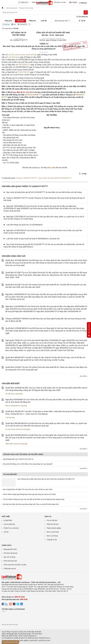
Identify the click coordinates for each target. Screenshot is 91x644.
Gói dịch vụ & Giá (60, 2)
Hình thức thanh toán (10, 553)
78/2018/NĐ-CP (24, 65)
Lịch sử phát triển (9, 524)
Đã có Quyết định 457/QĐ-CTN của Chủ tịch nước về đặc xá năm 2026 (28, 489)
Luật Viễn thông (14, 57)
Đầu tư (8, 406)
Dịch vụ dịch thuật (53, 532)
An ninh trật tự (10, 394)
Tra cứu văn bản (52, 520)
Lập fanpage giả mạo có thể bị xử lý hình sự (18, 459)
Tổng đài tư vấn (52, 540)
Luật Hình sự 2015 (44, 640)
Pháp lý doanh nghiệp (54, 528)
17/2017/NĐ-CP (24, 72)
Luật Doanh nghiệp (22, 640)
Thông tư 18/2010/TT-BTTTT (27, 178)
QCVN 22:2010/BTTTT (33, 95)
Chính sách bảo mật (10, 561)
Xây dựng (24, 406)
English (73, 2)
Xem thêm (84, 376)
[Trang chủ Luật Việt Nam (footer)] (45, 577)
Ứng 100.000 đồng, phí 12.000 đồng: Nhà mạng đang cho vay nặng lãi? (28, 464)
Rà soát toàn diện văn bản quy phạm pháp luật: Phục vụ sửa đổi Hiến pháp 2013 (31, 504)
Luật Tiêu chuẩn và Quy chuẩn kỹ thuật (22, 55)
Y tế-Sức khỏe (10, 418)
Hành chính (9, 444)
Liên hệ (6, 532)
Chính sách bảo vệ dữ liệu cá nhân (15, 565)
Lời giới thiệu (8, 520)
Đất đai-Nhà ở (15, 406)
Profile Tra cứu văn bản (11, 528)
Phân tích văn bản (53, 524)
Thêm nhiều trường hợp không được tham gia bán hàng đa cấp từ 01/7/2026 (29, 494)
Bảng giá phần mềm (10, 549)
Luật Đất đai (33, 640)
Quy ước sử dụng (9, 557)
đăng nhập (51, 168)
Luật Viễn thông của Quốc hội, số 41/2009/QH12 (24, 225)
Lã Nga (83, 174)
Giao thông (19, 394)
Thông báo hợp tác (10, 569)
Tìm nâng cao (82, 17)
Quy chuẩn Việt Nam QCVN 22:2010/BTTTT (55, 178)
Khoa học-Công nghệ (23, 429)
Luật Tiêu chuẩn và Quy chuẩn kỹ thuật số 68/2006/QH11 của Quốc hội (33, 239)
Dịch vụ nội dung (52, 536)
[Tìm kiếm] (86, 12)
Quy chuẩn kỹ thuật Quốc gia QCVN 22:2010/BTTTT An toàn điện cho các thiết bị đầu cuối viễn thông (44, 192)
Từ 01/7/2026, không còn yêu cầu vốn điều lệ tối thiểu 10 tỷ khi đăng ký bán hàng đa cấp (34, 499)
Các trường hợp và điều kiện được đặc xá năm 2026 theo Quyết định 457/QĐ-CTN (46, 479)
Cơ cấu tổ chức (10, 429)
